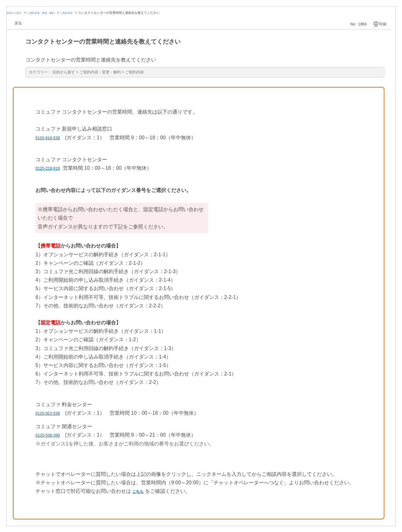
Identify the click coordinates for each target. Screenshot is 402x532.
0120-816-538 (51, 137)
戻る (18, 23)
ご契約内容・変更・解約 (48, 13)
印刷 (383, 24)
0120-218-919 (51, 168)
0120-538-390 (51, 435)
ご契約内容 (79, 13)
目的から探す (16, 13)
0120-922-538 (51, 413)
